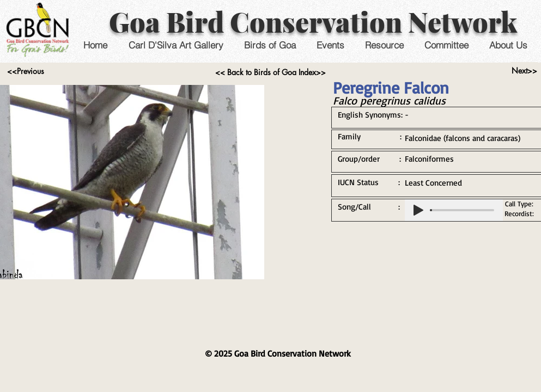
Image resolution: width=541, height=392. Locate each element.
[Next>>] (524, 71)
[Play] (418, 210)
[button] (330, 45)
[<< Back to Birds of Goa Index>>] (270, 72)
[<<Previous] (26, 71)
